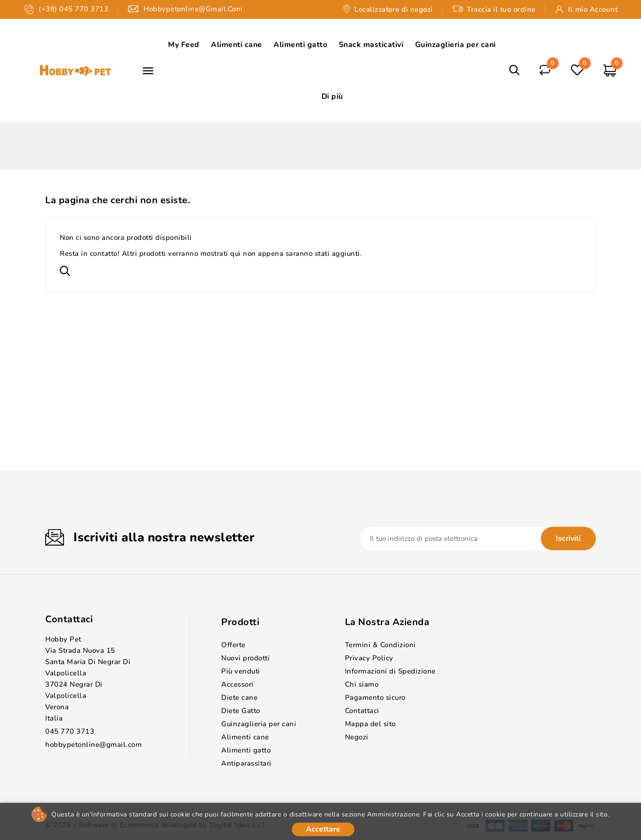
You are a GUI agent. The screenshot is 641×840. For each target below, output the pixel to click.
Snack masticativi (371, 45)
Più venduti (241, 671)
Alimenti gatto (300, 45)
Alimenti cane (236, 45)
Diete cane (239, 697)
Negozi (357, 737)
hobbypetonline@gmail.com (93, 745)
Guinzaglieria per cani (456, 45)
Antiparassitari (246, 763)
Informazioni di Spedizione (390, 671)
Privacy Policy (369, 658)
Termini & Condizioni (381, 645)
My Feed (184, 45)
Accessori (237, 684)
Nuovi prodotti (245, 658)
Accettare (323, 829)
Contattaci (69, 619)
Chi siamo (362, 684)
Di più (332, 96)
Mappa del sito (370, 724)
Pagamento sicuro (375, 697)
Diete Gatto (241, 711)
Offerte (233, 645)
